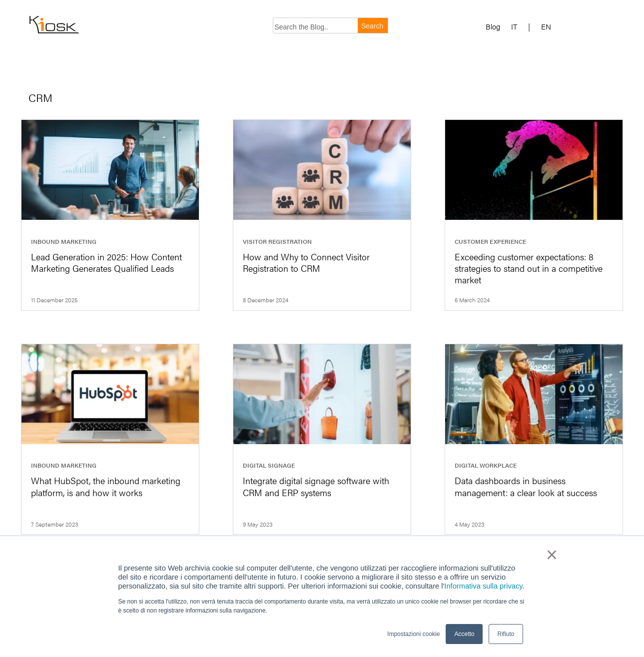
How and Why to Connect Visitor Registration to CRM (306, 262)
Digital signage (269, 465)
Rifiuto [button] (506, 634)
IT (514, 27)
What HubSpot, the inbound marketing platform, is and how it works (106, 486)
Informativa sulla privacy (483, 586)
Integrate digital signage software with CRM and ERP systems (316, 486)
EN (546, 27)
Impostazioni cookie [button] (413, 634)
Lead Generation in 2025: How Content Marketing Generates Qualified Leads (106, 262)
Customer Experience (490, 241)
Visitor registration (277, 241)
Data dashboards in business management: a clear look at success (526, 486)
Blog (493, 27)
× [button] (552, 555)
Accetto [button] (464, 634)
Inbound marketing (64, 241)
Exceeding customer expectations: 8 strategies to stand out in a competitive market (529, 268)
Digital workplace (486, 465)
